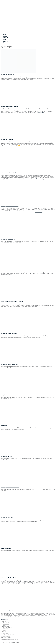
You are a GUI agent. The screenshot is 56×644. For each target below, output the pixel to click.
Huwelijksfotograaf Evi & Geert (6, 456)
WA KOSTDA (6, 41)
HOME (4, 35)
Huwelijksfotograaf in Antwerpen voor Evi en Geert (10, 487)
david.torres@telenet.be (6, 637)
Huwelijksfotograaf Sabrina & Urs (7, 518)
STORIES (5, 36)
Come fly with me (4, 395)
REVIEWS (6, 629)
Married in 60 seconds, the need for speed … (9, 611)
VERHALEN (6, 623)
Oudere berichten (4, 619)
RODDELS (5, 39)
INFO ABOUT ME (7, 628)
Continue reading (42, 112)
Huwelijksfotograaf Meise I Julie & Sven (8, 239)
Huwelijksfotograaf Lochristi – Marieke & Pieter (9, 364)
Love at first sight (4, 426)
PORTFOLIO (6, 624)
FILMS (5, 625)
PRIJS (5, 630)
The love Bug (3, 270)
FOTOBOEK (6, 626)
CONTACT (6, 631)
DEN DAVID (5, 38)
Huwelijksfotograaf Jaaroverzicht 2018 (7, 75)
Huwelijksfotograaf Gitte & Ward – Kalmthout (9, 578)
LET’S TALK (5, 43)
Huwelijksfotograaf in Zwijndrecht (7, 140)
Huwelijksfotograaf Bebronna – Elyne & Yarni (9, 334)
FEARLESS (16, 640)
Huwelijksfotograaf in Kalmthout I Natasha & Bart (9, 206)
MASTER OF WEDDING (6, 640)
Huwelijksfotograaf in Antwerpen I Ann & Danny (9, 173)
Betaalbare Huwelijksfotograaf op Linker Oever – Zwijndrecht (12, 302)
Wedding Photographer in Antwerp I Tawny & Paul (9, 106)
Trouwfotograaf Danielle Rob (6, 548)
